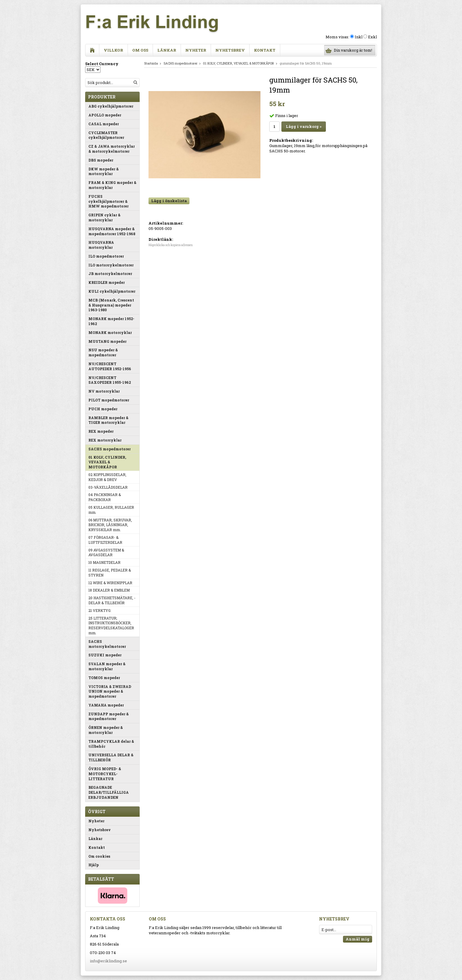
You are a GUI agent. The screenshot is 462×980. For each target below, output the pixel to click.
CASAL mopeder (104, 124)
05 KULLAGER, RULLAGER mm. (111, 510)
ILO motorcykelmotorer (111, 265)
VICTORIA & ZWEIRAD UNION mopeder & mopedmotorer (110, 691)
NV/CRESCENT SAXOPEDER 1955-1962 (110, 380)
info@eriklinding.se (108, 961)
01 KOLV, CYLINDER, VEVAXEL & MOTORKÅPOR (107, 462)
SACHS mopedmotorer (109, 449)
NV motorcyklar (104, 391)
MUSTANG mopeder (107, 341)
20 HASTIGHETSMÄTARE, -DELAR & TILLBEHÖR (112, 600)
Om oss (140, 50)
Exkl (372, 37)
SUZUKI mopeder (105, 655)
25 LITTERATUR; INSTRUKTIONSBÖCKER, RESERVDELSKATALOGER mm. (111, 625)
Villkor (113, 50)
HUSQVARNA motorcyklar (101, 245)
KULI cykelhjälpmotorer (112, 291)
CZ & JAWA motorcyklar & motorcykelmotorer (112, 149)
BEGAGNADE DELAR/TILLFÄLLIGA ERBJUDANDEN (109, 792)
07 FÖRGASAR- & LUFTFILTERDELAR (105, 540)
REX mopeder (101, 431)
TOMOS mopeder (104, 678)
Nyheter (196, 50)
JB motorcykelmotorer (110, 274)
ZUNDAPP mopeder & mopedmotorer (109, 716)
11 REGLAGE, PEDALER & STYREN (110, 573)
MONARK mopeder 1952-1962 (111, 321)
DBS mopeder (101, 160)
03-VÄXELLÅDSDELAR (108, 487)
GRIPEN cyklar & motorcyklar (104, 217)
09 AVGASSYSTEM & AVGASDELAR (106, 552)
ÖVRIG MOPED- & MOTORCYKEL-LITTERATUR (105, 774)
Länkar (167, 50)
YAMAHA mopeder (106, 705)
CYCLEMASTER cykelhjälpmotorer (106, 135)
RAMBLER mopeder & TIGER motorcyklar (108, 420)
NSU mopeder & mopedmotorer (103, 352)
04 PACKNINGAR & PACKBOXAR (105, 497)
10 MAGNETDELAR (104, 562)
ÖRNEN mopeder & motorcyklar (106, 730)
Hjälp (94, 865)
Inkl (359, 37)
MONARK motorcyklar (110, 332)
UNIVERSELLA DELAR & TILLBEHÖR (111, 757)
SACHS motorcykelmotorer (107, 644)
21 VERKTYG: (100, 610)
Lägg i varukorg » (304, 126)
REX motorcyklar (105, 440)
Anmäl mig (358, 939)
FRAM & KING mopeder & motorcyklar (112, 185)
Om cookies (99, 856)
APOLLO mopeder (105, 115)
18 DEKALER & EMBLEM (109, 590)
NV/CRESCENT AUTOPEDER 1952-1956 (110, 366)
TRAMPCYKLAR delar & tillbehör (111, 744)
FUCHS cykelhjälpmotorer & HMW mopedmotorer (108, 201)
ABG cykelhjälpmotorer (111, 106)
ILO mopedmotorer (106, 256)
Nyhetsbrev (230, 50)
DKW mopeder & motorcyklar (104, 171)
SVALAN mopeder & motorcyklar (107, 666)
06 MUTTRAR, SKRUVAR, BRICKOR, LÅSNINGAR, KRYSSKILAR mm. (110, 525)
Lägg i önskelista (169, 201)
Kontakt (265, 50)
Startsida (151, 63)
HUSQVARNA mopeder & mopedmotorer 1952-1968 (112, 231)
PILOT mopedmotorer (109, 400)
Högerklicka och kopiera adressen (171, 245)
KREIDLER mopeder (107, 282)
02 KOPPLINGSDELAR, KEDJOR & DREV (107, 477)
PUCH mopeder (103, 409)
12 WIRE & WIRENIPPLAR (110, 583)
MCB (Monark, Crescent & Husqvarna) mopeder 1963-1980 (111, 305)
